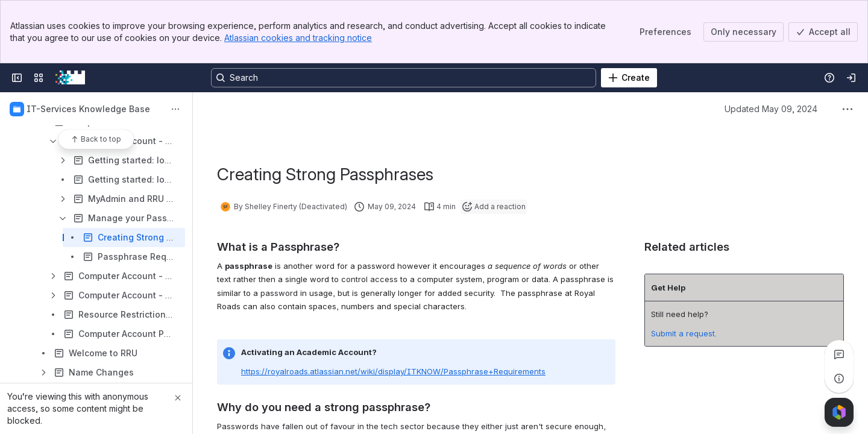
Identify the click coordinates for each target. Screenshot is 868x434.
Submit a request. (684, 333)
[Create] (629, 78)
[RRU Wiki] (70, 78)
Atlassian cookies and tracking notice (298, 38)
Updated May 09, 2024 (771, 109)
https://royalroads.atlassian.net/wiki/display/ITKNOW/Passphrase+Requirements (393, 371)
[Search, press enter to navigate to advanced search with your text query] (404, 78)
